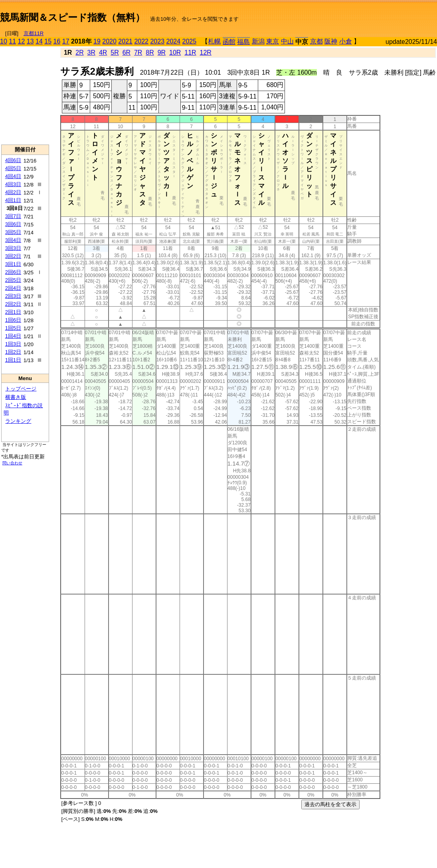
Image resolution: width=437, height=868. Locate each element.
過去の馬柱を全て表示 (330, 804)
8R (150, 53)
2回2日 (13, 304)
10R (175, 53)
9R (162, 53)
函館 (229, 42)
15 (48, 41)
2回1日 (13, 312)
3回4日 (13, 240)
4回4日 (13, 176)
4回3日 (13, 184)
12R (206, 53)
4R (103, 53)
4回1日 (13, 200)
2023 (157, 41)
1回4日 (13, 336)
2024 (173, 41)
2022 (141, 41)
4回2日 (13, 192)
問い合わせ (12, 463)
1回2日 (13, 352)
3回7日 (13, 216)
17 (66, 41)
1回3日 (13, 344)
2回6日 (13, 272)
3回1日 (13, 264)
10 (4, 41)
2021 (125, 41)
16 (57, 41)
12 (22, 41)
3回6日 (13, 224)
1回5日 (13, 328)
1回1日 (13, 360)
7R (138, 53)
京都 (316, 41)
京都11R (34, 33)
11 (12, 41)
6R (127, 53)
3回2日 (13, 256)
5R (115, 53)
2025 (190, 41)
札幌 (214, 41)
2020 (109, 41)
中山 (287, 41)
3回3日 (13, 248)
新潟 (258, 41)
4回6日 (13, 160)
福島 (243, 42)
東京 (273, 41)
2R (79, 53)
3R (91, 53)
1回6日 (13, 320)
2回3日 (13, 296)
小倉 (346, 41)
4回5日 (13, 168)
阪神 (331, 41)
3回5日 (13, 232)
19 (97, 41)
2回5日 (13, 280)
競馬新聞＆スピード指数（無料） (72, 17)
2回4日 (13, 288)
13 (30, 41)
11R (190, 53)
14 (39, 41)
